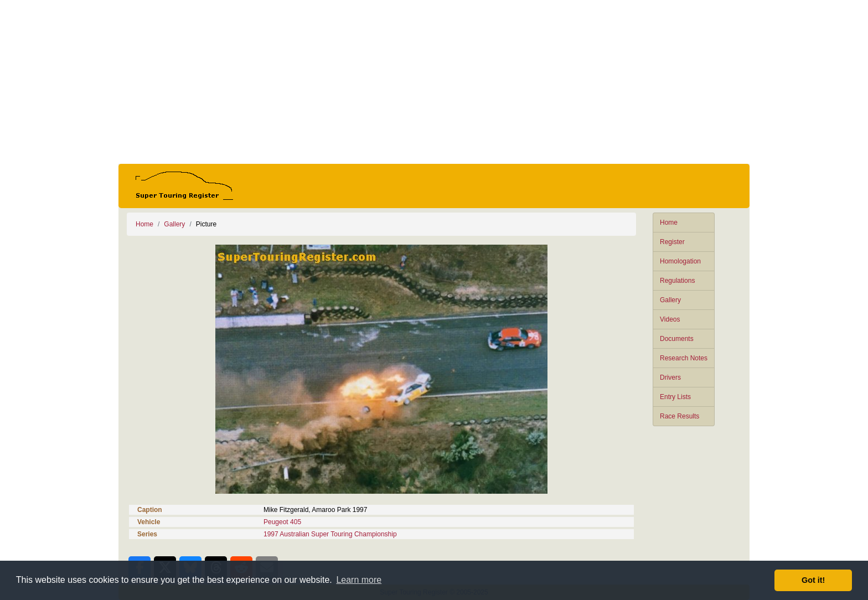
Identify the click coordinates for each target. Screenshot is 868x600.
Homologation (680, 261)
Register (672, 242)
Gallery (670, 300)
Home (669, 223)
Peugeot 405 (282, 522)
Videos (670, 319)
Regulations (677, 281)
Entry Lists (675, 397)
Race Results (680, 416)
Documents (677, 339)
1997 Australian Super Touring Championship (330, 534)
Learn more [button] (359, 580)
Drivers (670, 377)
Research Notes (684, 358)
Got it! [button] (813, 580)
